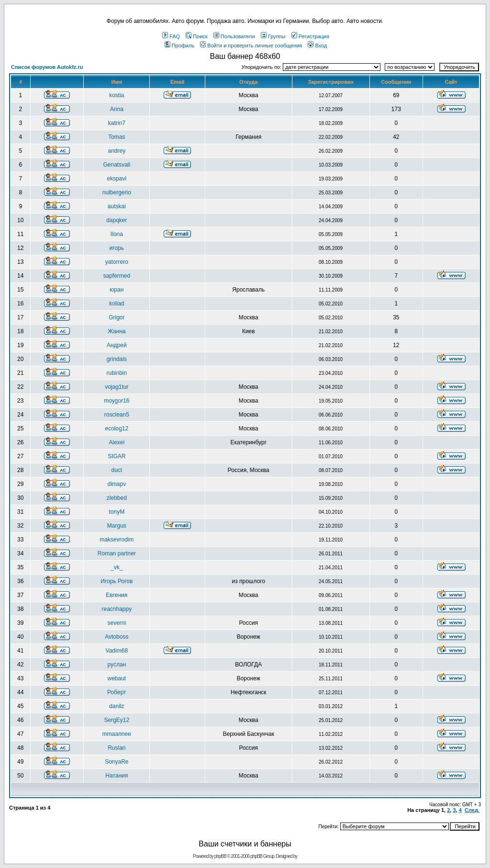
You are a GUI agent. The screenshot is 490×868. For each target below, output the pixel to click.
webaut (117, 678)
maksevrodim (117, 540)
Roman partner (117, 553)
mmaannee (117, 734)
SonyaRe (117, 762)
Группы (273, 36)
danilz (117, 706)
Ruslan (117, 748)
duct (117, 470)
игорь (117, 248)
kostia (117, 95)
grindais (117, 359)
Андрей (117, 345)
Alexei (117, 442)
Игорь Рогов (117, 581)
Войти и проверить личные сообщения (251, 45)
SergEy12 (117, 720)
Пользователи (234, 36)
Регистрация (310, 36)
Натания (117, 776)
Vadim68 (117, 651)
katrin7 (117, 123)
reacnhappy (117, 609)
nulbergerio (117, 192)
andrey (117, 151)
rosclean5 (117, 415)
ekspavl (117, 179)
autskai (117, 206)
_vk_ (117, 567)
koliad (117, 304)
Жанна (117, 331)
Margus (117, 526)
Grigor (117, 317)
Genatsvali (117, 165)
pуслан (117, 665)
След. (472, 810)
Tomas (117, 137)
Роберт (117, 692)
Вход (317, 45)
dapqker (117, 220)
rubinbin (117, 373)
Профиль (180, 45)
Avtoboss (117, 637)
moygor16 (117, 401)
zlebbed (117, 498)
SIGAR (117, 456)
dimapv (117, 484)
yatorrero (117, 262)
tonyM (117, 512)
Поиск (196, 36)
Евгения (117, 595)
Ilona (117, 234)
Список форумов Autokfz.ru (47, 67)
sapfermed (117, 276)
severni (117, 623)
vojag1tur (117, 387)
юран (117, 290)
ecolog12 (117, 428)
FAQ (171, 36)
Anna (117, 109)
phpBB (220, 856)
